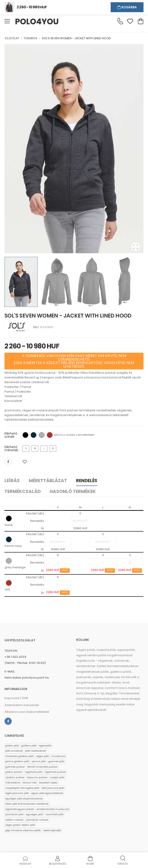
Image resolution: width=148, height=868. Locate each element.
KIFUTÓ (65, 570)
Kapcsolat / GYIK (16, 698)
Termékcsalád (23, 491)
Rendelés (87, 481)
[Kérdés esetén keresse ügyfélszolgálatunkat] (120, 21)
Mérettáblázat (48, 481)
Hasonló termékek (73, 491)
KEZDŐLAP (12, 38)
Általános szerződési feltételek (27, 712)
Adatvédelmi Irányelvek (22, 705)
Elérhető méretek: (12, 449)
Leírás (12, 481)
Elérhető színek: (11, 435)
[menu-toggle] (7, 21)
